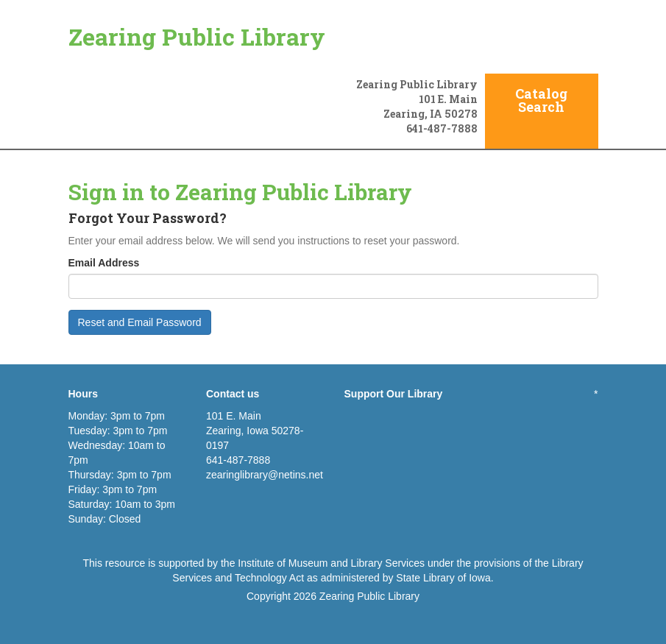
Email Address (104, 263)
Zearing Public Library (197, 36)
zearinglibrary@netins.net (265, 475)
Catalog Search (541, 100)
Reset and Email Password (140, 322)
